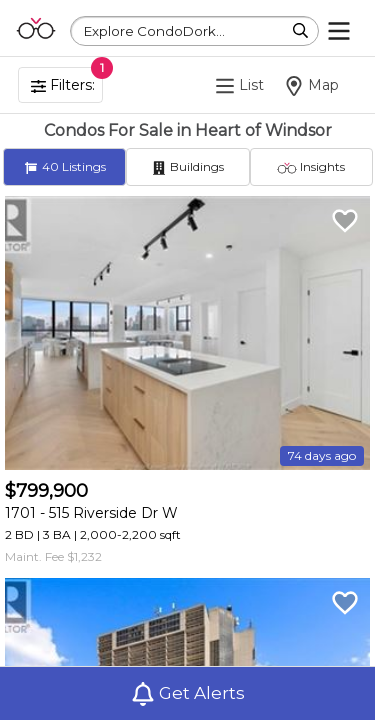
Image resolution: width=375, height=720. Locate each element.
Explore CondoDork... (154, 31)
